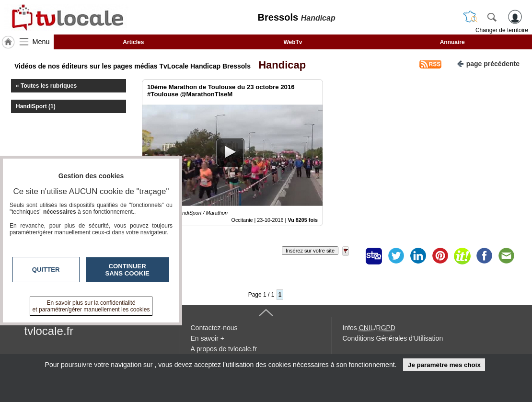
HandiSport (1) (36, 106)
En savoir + (208, 338)
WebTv (293, 42)
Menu (41, 42)
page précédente (488, 63)
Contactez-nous (214, 328)
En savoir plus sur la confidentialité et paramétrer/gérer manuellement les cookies (91, 306)
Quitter (46, 270)
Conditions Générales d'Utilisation (393, 338)
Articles (133, 42)
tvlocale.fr (49, 331)
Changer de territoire (502, 30)
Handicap (279, 65)
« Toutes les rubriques (46, 86)
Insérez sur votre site (310, 251)
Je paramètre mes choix (444, 365)
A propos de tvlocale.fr (224, 349)
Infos (369, 328)
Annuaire (452, 42)
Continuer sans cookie (127, 270)
